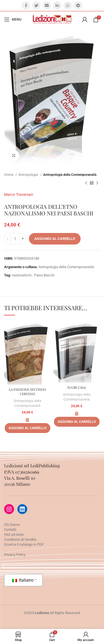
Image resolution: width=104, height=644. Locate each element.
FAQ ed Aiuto (14, 535)
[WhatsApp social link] (68, 5)
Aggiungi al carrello (55, 239)
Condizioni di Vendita (20, 539)
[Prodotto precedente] (86, 183)
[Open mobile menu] (13, 20)
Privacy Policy (15, 555)
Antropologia (29, 175)
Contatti (10, 530)
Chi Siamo (12, 525)
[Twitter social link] (36, 5)
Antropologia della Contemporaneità (70, 175)
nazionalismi (22, 275)
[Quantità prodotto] (15, 239)
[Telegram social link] (78, 5)
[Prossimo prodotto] (97, 183)
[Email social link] (47, 5)
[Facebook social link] (26, 5)
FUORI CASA (77, 388)
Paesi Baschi (44, 275)
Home (9, 175)
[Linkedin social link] (57, 5)
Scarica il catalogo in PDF (24, 544)
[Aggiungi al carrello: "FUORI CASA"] (77, 422)
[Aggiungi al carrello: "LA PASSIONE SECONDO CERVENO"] (28, 428)
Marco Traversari (19, 195)
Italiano (23, 580)
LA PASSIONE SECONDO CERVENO (27, 392)
